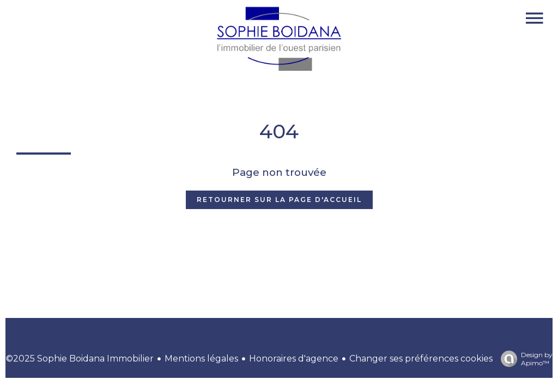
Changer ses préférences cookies (421, 359)
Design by (524, 359)
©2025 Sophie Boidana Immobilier (80, 359)
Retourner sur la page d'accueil (279, 200)
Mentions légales (201, 359)
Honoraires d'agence (294, 359)
